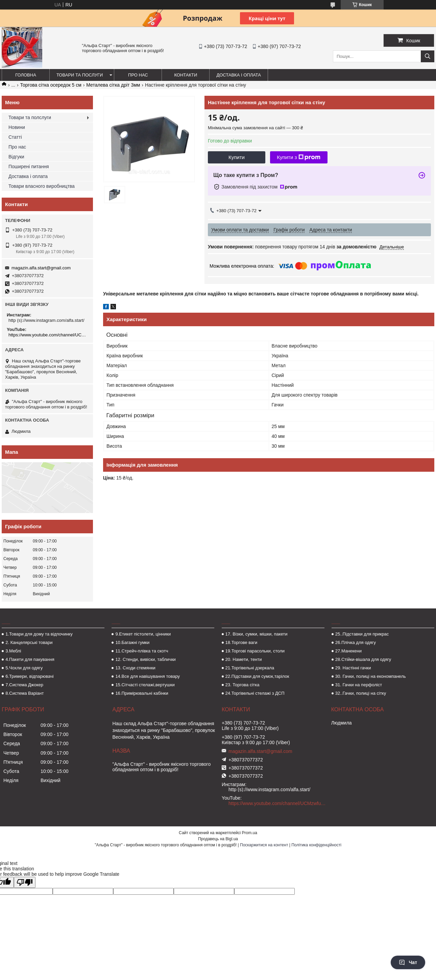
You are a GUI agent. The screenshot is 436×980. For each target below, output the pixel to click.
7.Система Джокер (24, 685)
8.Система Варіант (25, 693)
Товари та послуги (80, 75)
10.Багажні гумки (132, 642)
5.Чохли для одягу (24, 668)
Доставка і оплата (239, 75)
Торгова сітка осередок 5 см (51, 85)
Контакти (186, 75)
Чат (408, 962)
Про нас (138, 75)
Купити (237, 157)
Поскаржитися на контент (264, 845)
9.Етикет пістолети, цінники (143, 634)
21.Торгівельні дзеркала (250, 668)
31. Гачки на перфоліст (359, 685)
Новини (17, 127)
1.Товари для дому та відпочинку (39, 634)
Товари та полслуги (30, 117)
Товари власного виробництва (42, 186)
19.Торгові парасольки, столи (255, 651)
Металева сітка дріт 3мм (113, 85)
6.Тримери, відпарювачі (29, 676)
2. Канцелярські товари (29, 642)
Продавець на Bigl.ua (218, 839)
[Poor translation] (25, 882)
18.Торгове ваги (241, 642)
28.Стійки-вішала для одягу (363, 659)
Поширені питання (29, 166)
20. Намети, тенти (244, 659)
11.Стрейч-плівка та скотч (142, 651)
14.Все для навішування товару (148, 676)
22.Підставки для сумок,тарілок (257, 676)
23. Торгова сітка (243, 685)
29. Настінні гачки (353, 668)
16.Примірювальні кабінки (142, 693)
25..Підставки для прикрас (362, 634)
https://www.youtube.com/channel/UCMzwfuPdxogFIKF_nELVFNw (48, 335)
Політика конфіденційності (316, 845)
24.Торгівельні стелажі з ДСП (255, 693)
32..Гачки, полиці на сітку (361, 693)
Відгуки (16, 157)
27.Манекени (348, 651)
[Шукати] (428, 56)
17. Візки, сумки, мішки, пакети (257, 634)
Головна (26, 75)
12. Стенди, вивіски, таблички (145, 659)
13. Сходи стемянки (135, 668)
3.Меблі (13, 651)
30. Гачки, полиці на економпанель (371, 676)
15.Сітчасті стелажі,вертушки (145, 685)
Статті (15, 137)
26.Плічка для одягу (356, 642)
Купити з (299, 157)
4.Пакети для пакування (30, 659)
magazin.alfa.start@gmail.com (41, 268)
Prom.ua (250, 833)
